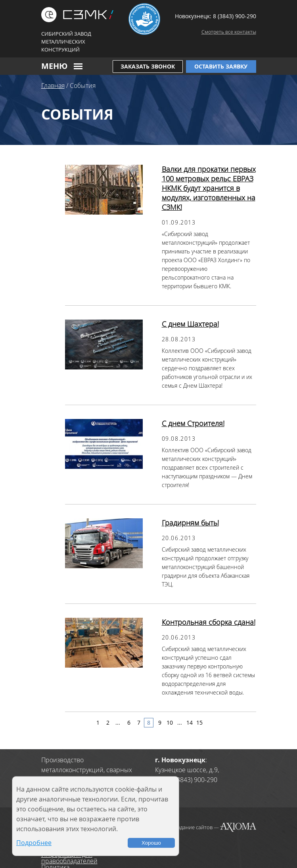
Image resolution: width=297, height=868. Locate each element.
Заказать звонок (148, 66)
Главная (53, 86)
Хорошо (151, 843)
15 (199, 722)
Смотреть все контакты (229, 32)
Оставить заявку (221, 66)
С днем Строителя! (193, 423)
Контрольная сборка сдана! (209, 622)
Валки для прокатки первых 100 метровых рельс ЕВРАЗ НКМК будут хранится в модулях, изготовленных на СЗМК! (209, 188)
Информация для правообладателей (69, 858)
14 (190, 722)
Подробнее (34, 843)
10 (170, 722)
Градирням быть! (190, 523)
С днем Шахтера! (190, 324)
